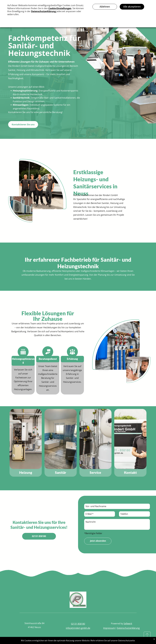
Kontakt (130, 472)
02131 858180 (78, 624)
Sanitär (61, 472)
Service (95, 472)
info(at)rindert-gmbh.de (78, 628)
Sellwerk (128, 624)
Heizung (26, 472)
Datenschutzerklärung (128, 628)
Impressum (109, 628)
